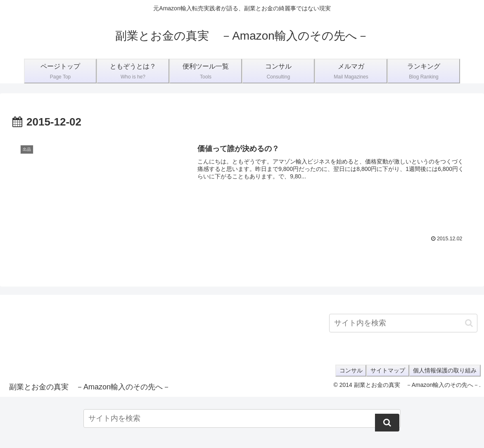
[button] (469, 323)
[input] (403, 323)
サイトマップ (385, 370)
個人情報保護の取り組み (444, 370)
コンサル (346, 370)
